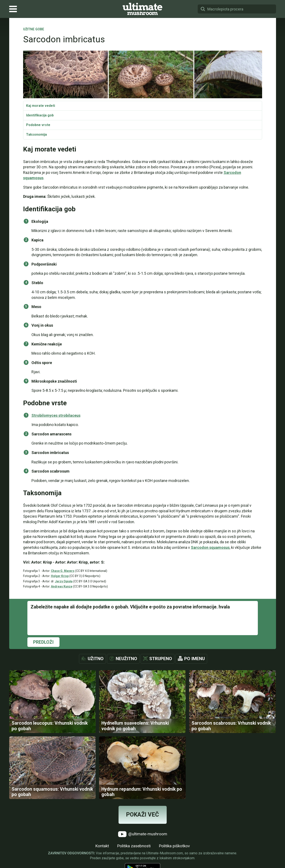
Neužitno (126, 659)
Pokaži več (142, 815)
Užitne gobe (34, 29)
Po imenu (194, 659)
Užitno (96, 659)
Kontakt (102, 847)
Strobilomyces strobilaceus (56, 415)
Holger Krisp (60, 576)
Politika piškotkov (174, 847)
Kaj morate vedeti (41, 106)
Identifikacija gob (40, 115)
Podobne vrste (38, 125)
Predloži (43, 642)
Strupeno (161, 659)
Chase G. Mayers (63, 571)
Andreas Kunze (62, 586)
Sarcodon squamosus (210, 547)
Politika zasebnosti (134, 847)
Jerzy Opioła (64, 581)
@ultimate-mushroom (143, 835)
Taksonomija (36, 134)
